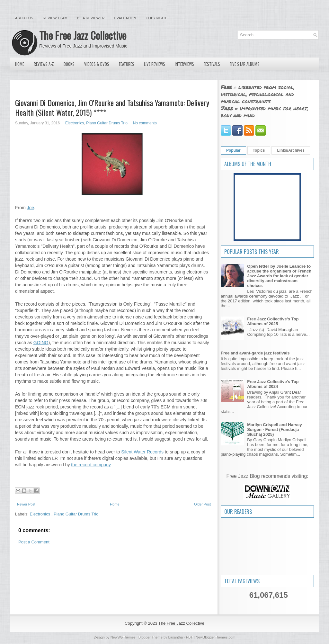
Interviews (184, 64)
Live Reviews (155, 64)
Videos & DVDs (97, 64)
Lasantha (176, 637)
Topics (259, 150)
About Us (24, 18)
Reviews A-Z (44, 64)
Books (69, 64)
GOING (41, 343)
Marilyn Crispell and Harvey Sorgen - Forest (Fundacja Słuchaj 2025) (275, 429)
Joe (31, 208)
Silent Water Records (142, 452)
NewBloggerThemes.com (216, 637)
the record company (91, 465)
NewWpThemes (123, 637)
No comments (145, 123)
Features (127, 64)
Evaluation (125, 18)
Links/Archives (291, 150)
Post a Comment (34, 542)
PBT (189, 637)
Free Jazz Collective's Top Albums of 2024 (273, 384)
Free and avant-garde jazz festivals (255, 353)
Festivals (212, 64)
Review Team (55, 18)
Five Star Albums (245, 64)
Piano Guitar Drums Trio (107, 123)
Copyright (156, 18)
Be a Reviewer (91, 18)
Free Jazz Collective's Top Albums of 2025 (273, 321)
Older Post (202, 504)
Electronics (75, 123)
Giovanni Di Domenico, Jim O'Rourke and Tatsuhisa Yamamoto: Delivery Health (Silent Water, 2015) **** (112, 107)
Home (20, 64)
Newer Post (26, 504)
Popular (233, 150)
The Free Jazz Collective (83, 35)
